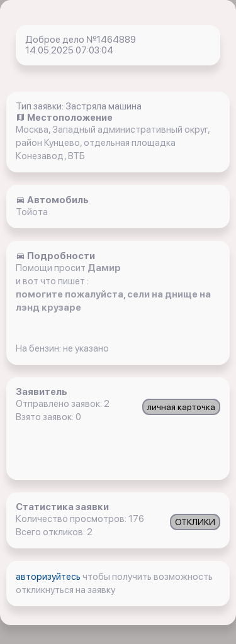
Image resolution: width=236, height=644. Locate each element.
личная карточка (181, 407)
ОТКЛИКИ (195, 522)
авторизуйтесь (49, 577)
